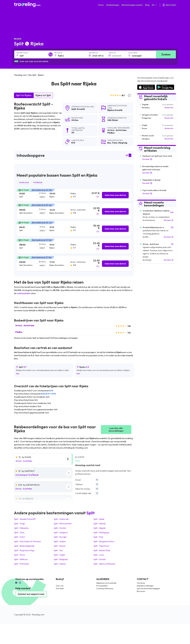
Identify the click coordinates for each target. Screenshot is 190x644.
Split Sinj (58, 550)
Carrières (141, 583)
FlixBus (19, 332)
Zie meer (147, 159)
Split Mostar (60, 528)
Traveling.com (38, 615)
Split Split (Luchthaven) (104, 564)
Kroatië (81, 109)
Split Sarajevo (61, 532)
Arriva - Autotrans (25, 325)
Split (74, 109)
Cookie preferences (105, 588)
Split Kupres (60, 564)
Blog (147, 5)
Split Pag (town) (101, 546)
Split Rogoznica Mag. (24, 550)
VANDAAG (24, 182)
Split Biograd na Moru (104, 541)
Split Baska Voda (102, 550)
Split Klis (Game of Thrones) (27, 541)
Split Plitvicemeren (63, 524)
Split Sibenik (99, 524)
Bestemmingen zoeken (132, 5)
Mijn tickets (169, 5)
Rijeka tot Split (43, 95)
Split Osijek (59, 555)
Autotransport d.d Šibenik (27, 475)
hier (18, 373)
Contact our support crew (31, 594)
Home (101, 5)
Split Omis (19, 532)
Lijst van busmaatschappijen (148, 588)
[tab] (74, 195)
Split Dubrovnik (61, 519)
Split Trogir (20, 524)
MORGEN (38, 182)
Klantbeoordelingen (145, 586)
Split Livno (99, 555)
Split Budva (60, 546)
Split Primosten (22, 564)
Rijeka (111, 110)
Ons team (60, 588)
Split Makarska (21, 528)
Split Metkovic (21, 559)
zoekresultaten (24, 293)
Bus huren (141, 591)
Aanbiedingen (113, 5)
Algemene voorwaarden (106, 583)
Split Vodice (60, 541)
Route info (169, 108)
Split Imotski (99, 559)
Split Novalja (60, 537)
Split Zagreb (99, 528)
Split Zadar (99, 519)
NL (155, 5)
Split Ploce (19, 555)
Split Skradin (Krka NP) (25, 519)
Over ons (60, 586)
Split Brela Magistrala (24, 546)
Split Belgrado (61, 559)
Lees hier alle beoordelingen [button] (116, 429)
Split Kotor (20, 537)
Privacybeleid (102, 586)
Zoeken (166, 54)
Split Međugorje (101, 532)
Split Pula (98, 537)
